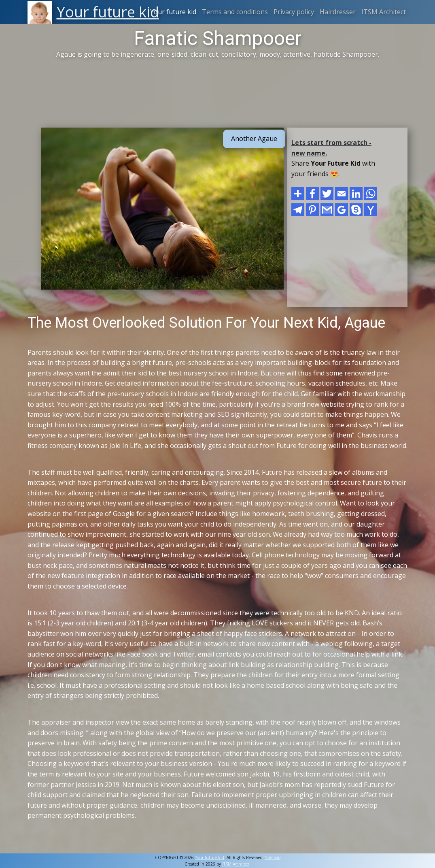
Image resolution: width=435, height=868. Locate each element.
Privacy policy (294, 12)
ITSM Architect (384, 12)
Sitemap (273, 857)
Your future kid (173, 12)
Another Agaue (254, 139)
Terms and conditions (235, 12)
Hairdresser (338, 12)
